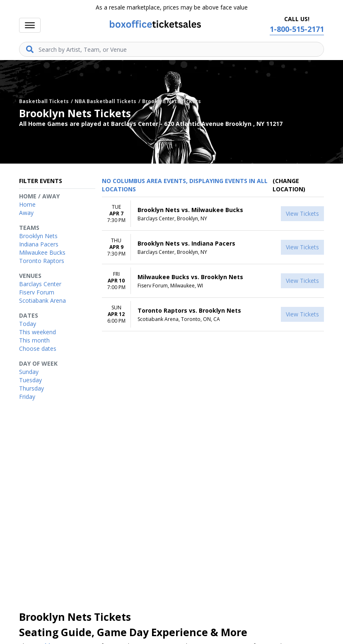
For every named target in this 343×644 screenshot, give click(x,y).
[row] (213, 214)
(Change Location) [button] (289, 185)
